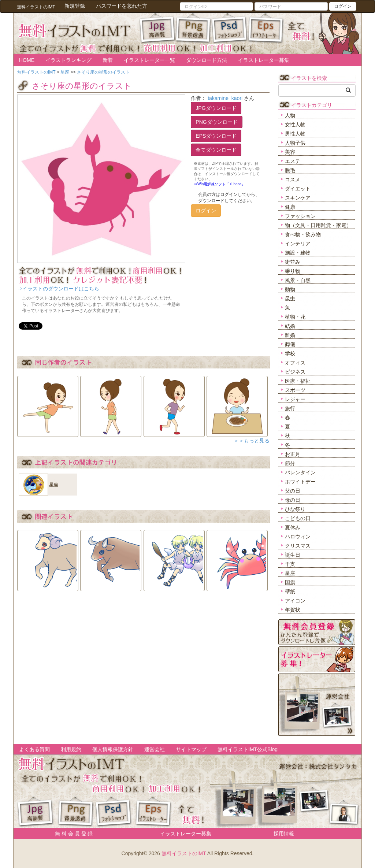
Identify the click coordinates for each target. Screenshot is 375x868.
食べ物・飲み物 (303, 234)
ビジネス (295, 372)
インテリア (298, 244)
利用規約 (71, 749)
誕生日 (293, 555)
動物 (290, 289)
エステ (293, 161)
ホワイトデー (300, 482)
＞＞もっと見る (252, 441)
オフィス (295, 363)
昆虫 (290, 298)
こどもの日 (298, 518)
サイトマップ (191, 749)
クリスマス (298, 546)
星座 (290, 573)
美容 (290, 152)
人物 (290, 115)
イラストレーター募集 (264, 60)
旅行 (290, 408)
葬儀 (290, 344)
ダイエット (298, 189)
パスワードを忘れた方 (122, 6)
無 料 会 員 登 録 (71, 834)
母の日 (293, 500)
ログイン (343, 6)
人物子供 (295, 143)
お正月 (293, 454)
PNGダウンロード (216, 122)
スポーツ (295, 390)
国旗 (290, 582)
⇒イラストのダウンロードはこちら (58, 289)
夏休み (293, 527)
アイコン (295, 601)
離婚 (290, 335)
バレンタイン (300, 472)
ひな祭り (295, 509)
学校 (290, 353)
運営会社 (155, 749)
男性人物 (295, 134)
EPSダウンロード (216, 136)
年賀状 (293, 610)
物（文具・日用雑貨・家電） (318, 225)
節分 (290, 463)
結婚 (290, 326)
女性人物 (295, 125)
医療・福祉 (298, 381)
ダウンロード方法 (207, 60)
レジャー (295, 399)
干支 (290, 564)
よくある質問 (34, 749)
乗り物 (293, 271)
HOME (27, 60)
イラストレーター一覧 (149, 60)
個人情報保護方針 (113, 749)
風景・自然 (298, 280)
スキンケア (298, 198)
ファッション (300, 216)
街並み (293, 262)
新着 (108, 60)
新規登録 (75, 6)
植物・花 (295, 317)
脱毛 (290, 170)
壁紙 (290, 591)
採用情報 (284, 834)
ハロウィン (298, 537)
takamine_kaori (225, 98)
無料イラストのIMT (184, 853)
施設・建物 (298, 253)
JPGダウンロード (216, 108)
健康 (290, 207)
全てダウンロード (216, 150)
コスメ (293, 179)
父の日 (293, 491)
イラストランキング (68, 60)
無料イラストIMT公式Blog (248, 749)
